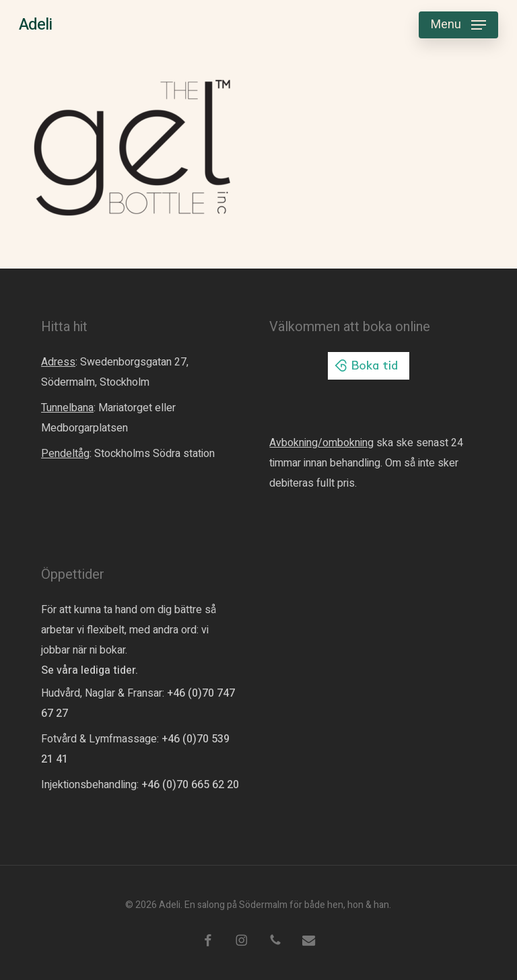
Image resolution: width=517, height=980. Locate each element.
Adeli (35, 25)
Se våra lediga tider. (90, 670)
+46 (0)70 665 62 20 (190, 785)
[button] (458, 25)
